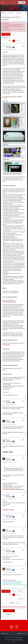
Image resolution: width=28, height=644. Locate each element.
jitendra (8, 495)
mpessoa (8, 550)
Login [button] (9, 611)
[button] (19, 41)
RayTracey (8, 46)
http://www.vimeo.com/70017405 (14, 97)
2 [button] (16, 41)
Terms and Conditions (10, 640)
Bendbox (8, 420)
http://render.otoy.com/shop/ (9, 302)
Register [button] (9, 614)
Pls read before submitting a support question (13, 489)
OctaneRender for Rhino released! (11, 18)
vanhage (8, 401)
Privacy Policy (20, 640)
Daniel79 (8, 568)
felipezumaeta (9, 515)
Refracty (8, 440)
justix (7, 530)
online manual (6, 345)
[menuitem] (15, 3)
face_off (8, 458)
